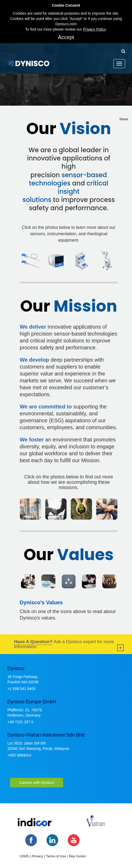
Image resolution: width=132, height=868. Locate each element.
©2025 (24, 856)
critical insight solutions (65, 191)
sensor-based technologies (68, 179)
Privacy (38, 856)
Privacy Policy (94, 29)
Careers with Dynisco (37, 783)
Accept (66, 37)
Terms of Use (56, 856)
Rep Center (77, 856)
